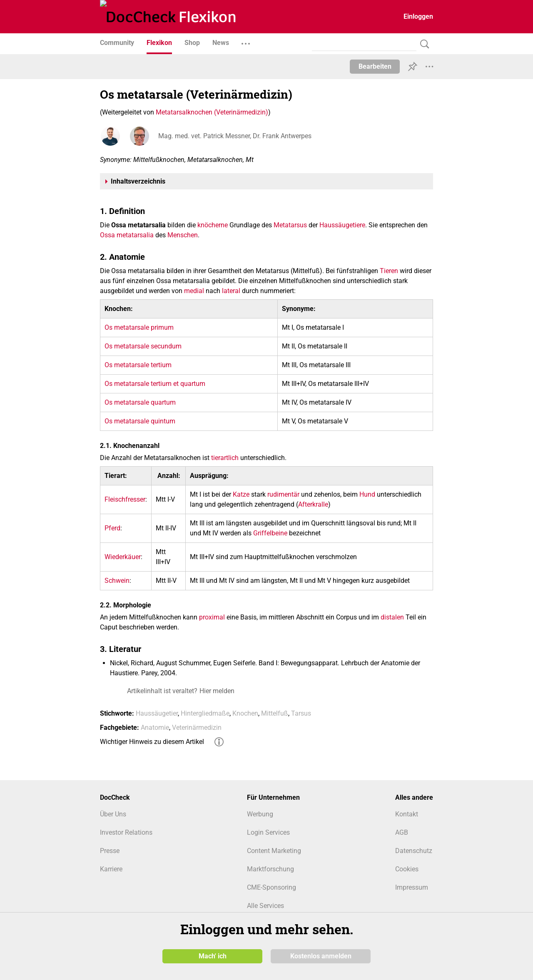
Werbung (260, 814)
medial (194, 291)
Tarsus (301, 713)
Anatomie (155, 728)
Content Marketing (274, 851)
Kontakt (407, 814)
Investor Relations (126, 832)
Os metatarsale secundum (143, 346)
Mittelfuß (275, 713)
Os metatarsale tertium (138, 365)
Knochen (245, 713)
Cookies (407, 869)
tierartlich (225, 458)
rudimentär (283, 494)
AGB (402, 832)
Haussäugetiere (342, 225)
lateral (231, 291)
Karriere (111, 869)
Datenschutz (414, 851)
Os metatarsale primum (139, 327)
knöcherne (213, 225)
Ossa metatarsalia (127, 235)
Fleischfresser (125, 499)
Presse (110, 851)
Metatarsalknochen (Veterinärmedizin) (212, 112)
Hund (367, 494)
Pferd (112, 528)
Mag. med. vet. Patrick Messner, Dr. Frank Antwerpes (235, 136)
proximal (212, 617)
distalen (392, 617)
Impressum (412, 887)
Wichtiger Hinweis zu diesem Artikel (152, 742)
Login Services (268, 832)
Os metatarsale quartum (140, 402)
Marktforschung (270, 869)
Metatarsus (290, 225)
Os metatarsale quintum (140, 421)
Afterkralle (313, 504)
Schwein (117, 581)
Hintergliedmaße (205, 713)
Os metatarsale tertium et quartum (155, 384)
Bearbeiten (375, 66)
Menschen (183, 235)
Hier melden (217, 691)
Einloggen (418, 16)
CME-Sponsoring (271, 887)
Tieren (389, 271)
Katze (241, 494)
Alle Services (265, 906)
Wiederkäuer (123, 557)
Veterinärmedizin (197, 728)
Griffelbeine (270, 533)
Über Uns (113, 814)
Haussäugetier (157, 713)
